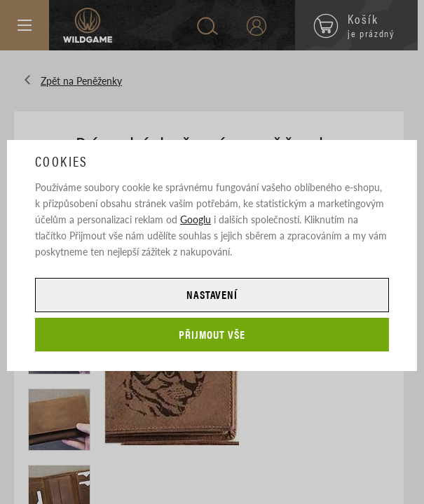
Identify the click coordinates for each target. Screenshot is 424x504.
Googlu (196, 219)
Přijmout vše (212, 334)
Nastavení (212, 294)
